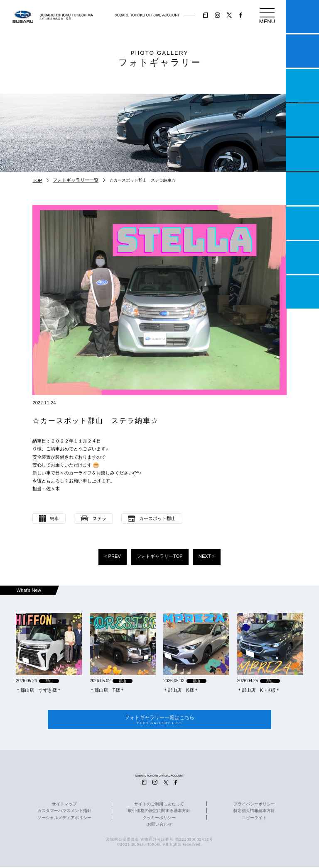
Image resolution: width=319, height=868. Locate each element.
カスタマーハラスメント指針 (64, 812)
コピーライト (254, 819)
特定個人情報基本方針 (254, 812)
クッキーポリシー (159, 819)
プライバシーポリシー (254, 805)
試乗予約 (302, 51)
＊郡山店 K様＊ (181, 690)
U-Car (302, 189)
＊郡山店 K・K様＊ (259, 690)
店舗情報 (302, 154)
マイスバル (302, 17)
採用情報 (302, 292)
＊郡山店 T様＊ (107, 690)
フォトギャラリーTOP (160, 556)
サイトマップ (64, 805)
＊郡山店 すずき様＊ (39, 690)
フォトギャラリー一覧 (76, 180)
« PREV (113, 556)
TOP (37, 180)
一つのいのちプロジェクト (302, 85)
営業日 (302, 120)
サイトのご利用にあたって (159, 805)
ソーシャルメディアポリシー (64, 819)
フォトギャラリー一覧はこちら (159, 720)
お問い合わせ (159, 825)
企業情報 (302, 258)
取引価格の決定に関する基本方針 (159, 812)
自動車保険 (302, 223)
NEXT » (207, 556)
